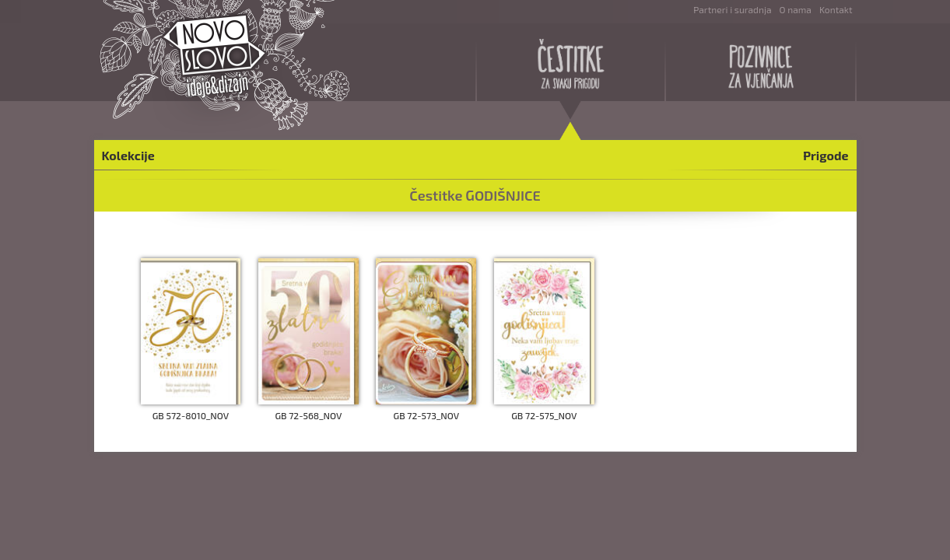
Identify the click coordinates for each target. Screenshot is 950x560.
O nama (796, 9)
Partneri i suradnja (732, 9)
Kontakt (836, 9)
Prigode (826, 155)
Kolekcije (128, 155)
